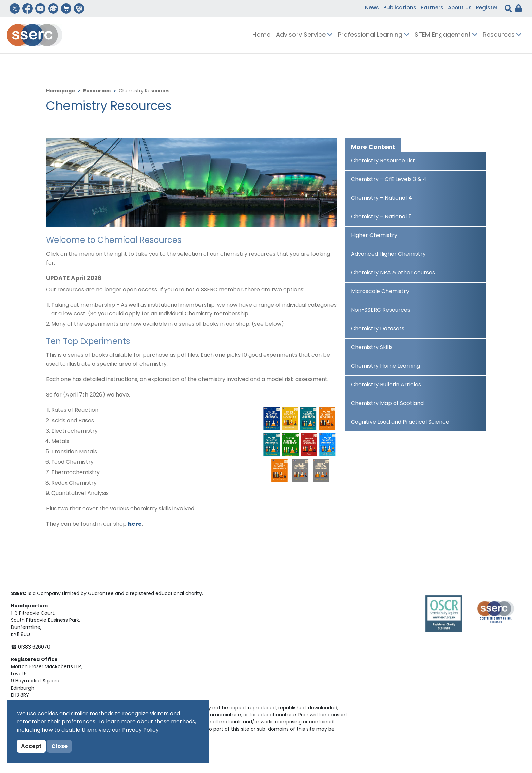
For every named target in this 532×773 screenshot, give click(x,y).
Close (59, 747)
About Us (460, 8)
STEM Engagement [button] (446, 35)
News (372, 8)
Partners (432, 8)
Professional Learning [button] (374, 35)
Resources (97, 91)
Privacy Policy (140, 730)
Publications (400, 8)
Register (487, 8)
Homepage (61, 91)
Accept (31, 747)
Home (261, 35)
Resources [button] (502, 35)
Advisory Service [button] (304, 35)
